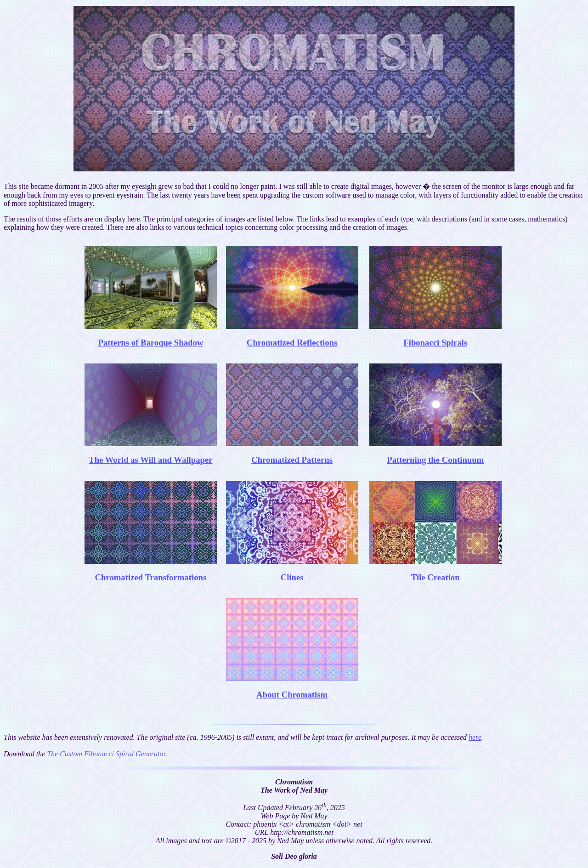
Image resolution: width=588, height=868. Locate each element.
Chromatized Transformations (151, 577)
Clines (292, 577)
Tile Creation (435, 577)
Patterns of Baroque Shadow (150, 343)
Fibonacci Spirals (435, 343)
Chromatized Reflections (292, 343)
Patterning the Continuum (435, 460)
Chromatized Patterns (292, 460)
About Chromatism (292, 695)
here (475, 737)
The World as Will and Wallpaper (150, 460)
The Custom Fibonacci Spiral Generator (106, 754)
